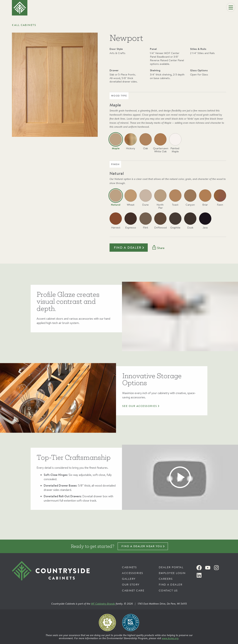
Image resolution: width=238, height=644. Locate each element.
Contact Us (168, 590)
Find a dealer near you (142, 546)
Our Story (131, 584)
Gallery (129, 579)
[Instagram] (216, 568)
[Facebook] (199, 568)
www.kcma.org (170, 638)
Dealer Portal (171, 567)
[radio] (116, 143)
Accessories (133, 573)
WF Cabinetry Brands (103, 604)
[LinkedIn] (199, 575)
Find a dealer (128, 247)
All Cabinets (25, 25)
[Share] (158, 248)
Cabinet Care (133, 590)
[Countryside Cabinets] (53, 576)
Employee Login (172, 573)
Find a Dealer (171, 584)
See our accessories (141, 421)
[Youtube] (208, 568)
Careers (166, 579)
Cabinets (129, 567)
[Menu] (231, 7)
